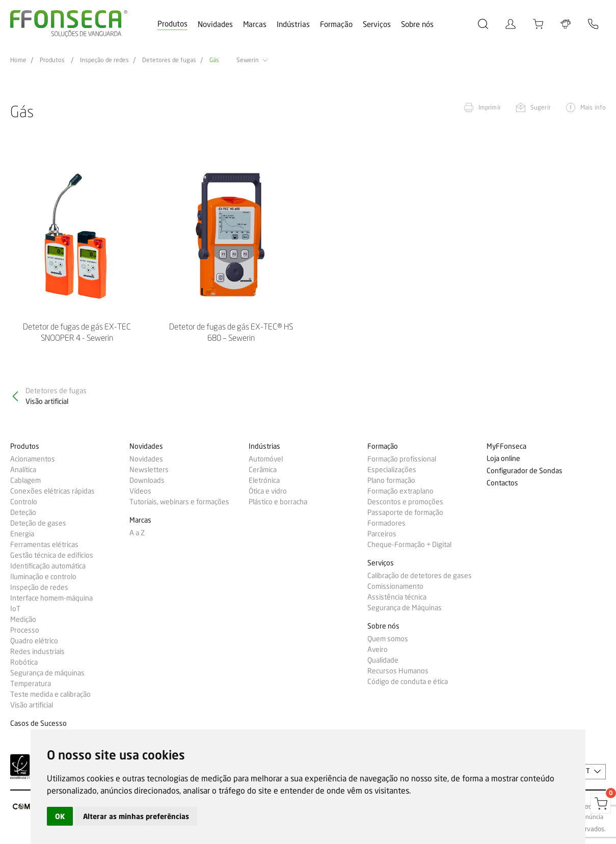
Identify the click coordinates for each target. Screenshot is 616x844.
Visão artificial (32, 705)
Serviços (377, 24)
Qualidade (383, 660)
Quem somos (388, 639)
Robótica (24, 662)
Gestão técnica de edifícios (52, 555)
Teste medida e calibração (50, 694)
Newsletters (149, 470)
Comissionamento (395, 586)
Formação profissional (402, 459)
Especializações (392, 470)
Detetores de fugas (169, 60)
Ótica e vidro (268, 491)
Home (18, 60)
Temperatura (31, 684)
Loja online (503, 459)
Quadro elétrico (34, 641)
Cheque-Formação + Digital (409, 544)
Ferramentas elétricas (44, 544)
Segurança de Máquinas (405, 608)
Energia (22, 534)
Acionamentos (33, 459)
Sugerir (541, 107)
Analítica (23, 470)
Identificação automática (48, 566)
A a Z (137, 533)
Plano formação (391, 480)
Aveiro (378, 649)
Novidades (215, 24)
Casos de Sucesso (38, 724)
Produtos (172, 24)
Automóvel (266, 459)
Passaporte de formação (405, 512)
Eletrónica (264, 480)
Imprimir (490, 107)
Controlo (24, 502)
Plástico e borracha (278, 502)
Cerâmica (263, 470)
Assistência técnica (397, 597)
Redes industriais (37, 651)
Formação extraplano (400, 491)
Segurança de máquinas (47, 673)
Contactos (502, 483)
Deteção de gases (38, 523)
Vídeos (140, 491)
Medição (23, 619)
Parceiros (382, 534)
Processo (25, 630)
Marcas (255, 24)
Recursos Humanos (398, 671)
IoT (15, 609)
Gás (214, 60)
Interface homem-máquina (51, 598)
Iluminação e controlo (43, 577)
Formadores (386, 523)
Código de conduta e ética (408, 682)
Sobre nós (417, 24)
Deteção (23, 512)
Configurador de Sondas (525, 471)
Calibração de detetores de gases (420, 576)
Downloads (147, 480)
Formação (336, 24)
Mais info (593, 107)
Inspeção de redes (104, 60)
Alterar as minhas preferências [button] (136, 816)
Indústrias (293, 24)
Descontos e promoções (405, 502)
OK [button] (60, 816)
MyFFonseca (506, 446)
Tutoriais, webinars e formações (179, 502)
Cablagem (25, 480)
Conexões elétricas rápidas (52, 491)
